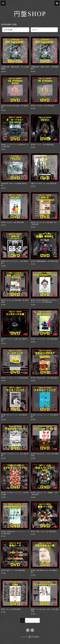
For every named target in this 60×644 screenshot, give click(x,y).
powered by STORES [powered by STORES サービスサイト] (30, 638)
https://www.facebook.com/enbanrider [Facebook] (28, 630)
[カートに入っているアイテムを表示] (57, 3)
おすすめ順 (8, 30)
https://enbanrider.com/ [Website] (32, 630)
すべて (35, 30)
